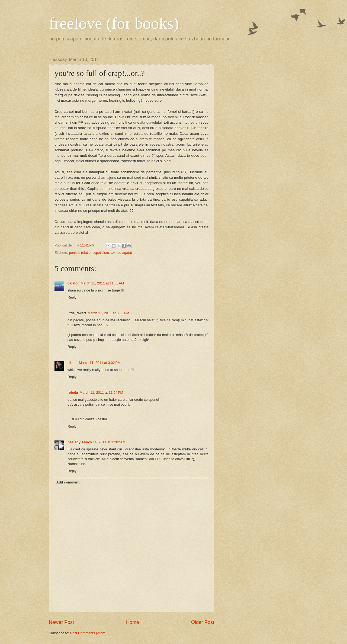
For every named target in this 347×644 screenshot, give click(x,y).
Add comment (68, 482)
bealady (74, 442)
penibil (74, 253)
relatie (86, 253)
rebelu (73, 393)
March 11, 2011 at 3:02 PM (100, 363)
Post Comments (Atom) (88, 633)
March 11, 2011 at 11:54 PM (102, 393)
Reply (72, 297)
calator (73, 283)
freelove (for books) (114, 23)
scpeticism (101, 253)
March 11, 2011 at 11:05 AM (102, 283)
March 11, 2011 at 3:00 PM (108, 313)
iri (69, 363)
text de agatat (121, 253)
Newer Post (61, 622)
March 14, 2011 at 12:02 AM (104, 442)
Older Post (203, 622)
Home (133, 622)
